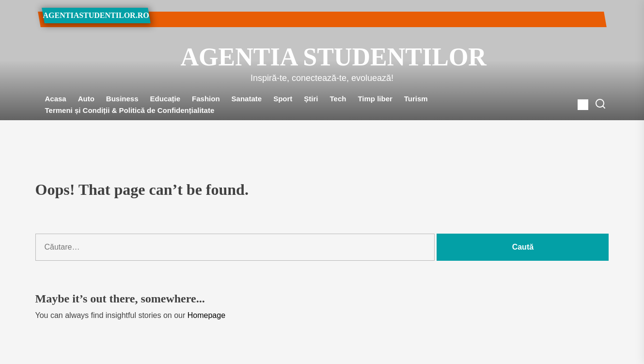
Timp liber (375, 99)
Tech (338, 99)
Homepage (206, 315)
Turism (416, 99)
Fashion (206, 99)
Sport (283, 99)
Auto (86, 99)
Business (122, 99)
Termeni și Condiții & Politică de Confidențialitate (130, 110)
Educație (165, 99)
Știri (311, 99)
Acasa (56, 99)
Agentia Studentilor (322, 57)
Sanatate (247, 99)
